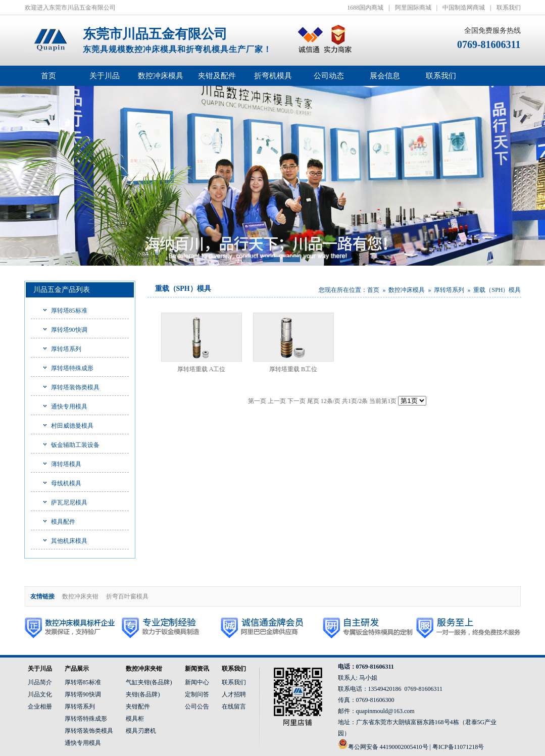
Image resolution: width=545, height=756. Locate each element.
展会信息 (385, 76)
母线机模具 (66, 483)
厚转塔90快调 (69, 330)
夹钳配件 (138, 707)
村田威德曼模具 (72, 426)
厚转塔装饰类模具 (75, 387)
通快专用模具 (69, 407)
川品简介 (40, 682)
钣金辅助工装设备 (75, 445)
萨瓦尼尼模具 (69, 502)
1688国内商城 (365, 8)
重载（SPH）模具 (497, 290)
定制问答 (197, 694)
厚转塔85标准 (69, 311)
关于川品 (40, 669)
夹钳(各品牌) (143, 694)
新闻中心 (197, 682)
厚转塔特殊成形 (72, 368)
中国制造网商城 (464, 8)
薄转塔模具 (66, 464)
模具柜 (135, 719)
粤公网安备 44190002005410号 (388, 747)
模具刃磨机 (141, 731)
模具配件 (63, 522)
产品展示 (77, 669)
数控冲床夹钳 (80, 596)
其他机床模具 (69, 541)
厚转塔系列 (66, 349)
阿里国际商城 (413, 8)
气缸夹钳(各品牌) (149, 682)
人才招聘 (234, 694)
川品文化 (40, 694)
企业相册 (40, 707)
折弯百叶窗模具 (127, 596)
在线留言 (234, 707)
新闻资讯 (197, 669)
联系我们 (509, 8)
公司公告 (197, 707)
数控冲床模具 (407, 290)
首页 (48, 76)
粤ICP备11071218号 (458, 747)
